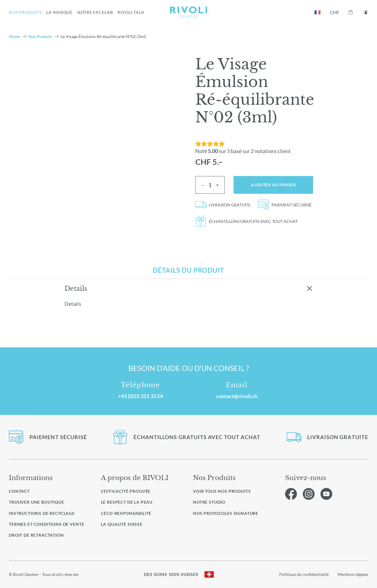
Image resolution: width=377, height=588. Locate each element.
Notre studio (209, 502)
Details (76, 288)
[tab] (188, 270)
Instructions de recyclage (42, 513)
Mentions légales (353, 574)
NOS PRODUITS (25, 12)
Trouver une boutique (37, 502)
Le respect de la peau (127, 502)
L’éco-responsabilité (126, 513)
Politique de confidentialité (304, 574)
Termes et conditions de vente (47, 524)
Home (14, 36)
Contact (19, 491)
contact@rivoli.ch (237, 396)
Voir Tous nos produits (222, 491)
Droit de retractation (36, 535)
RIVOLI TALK (131, 12)
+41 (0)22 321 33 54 (140, 396)
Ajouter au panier (273, 185)
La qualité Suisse (122, 524)
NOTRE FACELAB (95, 12)
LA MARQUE (59, 12)
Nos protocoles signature (226, 513)
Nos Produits (40, 36)
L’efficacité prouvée (126, 491)
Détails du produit (188, 270)
